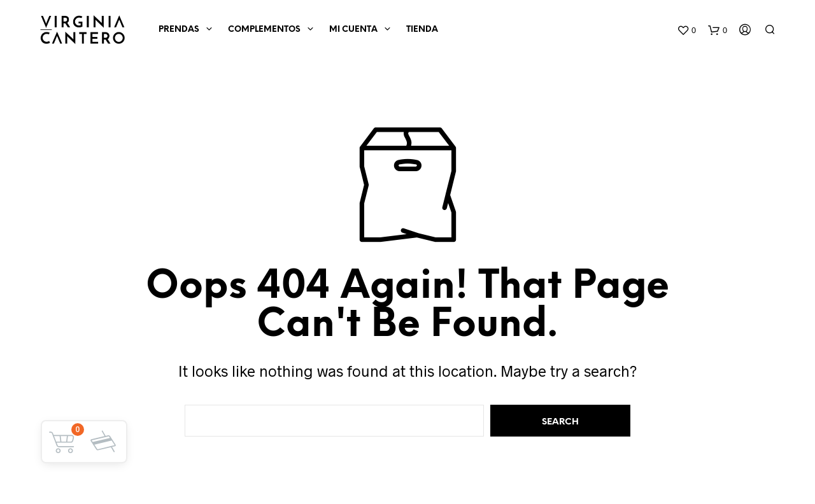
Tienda (422, 30)
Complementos (264, 30)
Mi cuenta (353, 30)
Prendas (179, 30)
